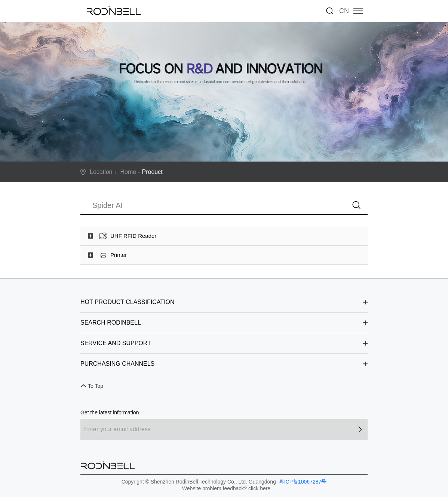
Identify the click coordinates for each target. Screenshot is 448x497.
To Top (96, 386)
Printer (119, 255)
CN (344, 11)
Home (128, 172)
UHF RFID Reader (133, 236)
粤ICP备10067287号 (302, 482)
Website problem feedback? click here (226, 488)
